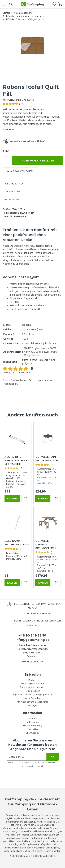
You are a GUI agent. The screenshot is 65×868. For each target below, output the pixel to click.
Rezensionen (12, 199)
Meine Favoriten (32, 698)
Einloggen (33, 705)
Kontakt (32, 680)
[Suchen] (11, 4)
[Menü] (5, 4)
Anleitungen (33, 722)
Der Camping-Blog (33, 726)
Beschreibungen (14, 184)
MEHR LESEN (9, 129)
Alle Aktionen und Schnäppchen (33, 702)
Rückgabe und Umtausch (33, 687)
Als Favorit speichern (20, 171)
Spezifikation (12, 192)
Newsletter (33, 729)
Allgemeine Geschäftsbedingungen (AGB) (33, 694)
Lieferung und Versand (32, 684)
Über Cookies (32, 733)
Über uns (33, 718)
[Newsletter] (52, 757)
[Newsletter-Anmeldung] (27, 757)
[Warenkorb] (60, 4)
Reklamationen (32, 691)
